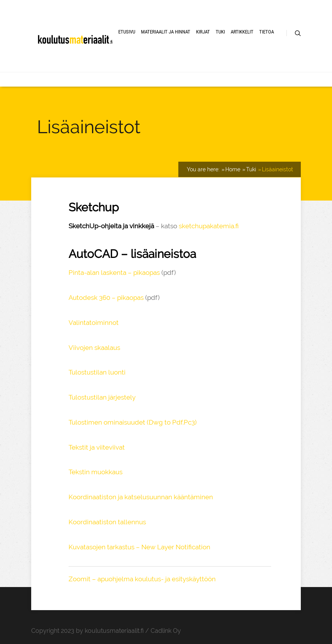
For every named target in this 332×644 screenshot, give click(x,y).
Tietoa (267, 32)
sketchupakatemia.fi (209, 226)
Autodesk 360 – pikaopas (106, 298)
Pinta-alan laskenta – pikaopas (114, 273)
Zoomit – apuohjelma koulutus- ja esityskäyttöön (142, 579)
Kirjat (203, 32)
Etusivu (127, 32)
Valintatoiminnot (94, 323)
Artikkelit (242, 32)
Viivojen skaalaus (94, 348)
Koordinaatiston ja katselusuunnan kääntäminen (141, 497)
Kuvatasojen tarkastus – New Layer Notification (139, 547)
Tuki (220, 32)
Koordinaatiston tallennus (107, 522)
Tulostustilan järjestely (102, 397)
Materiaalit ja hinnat (166, 32)
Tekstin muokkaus (96, 472)
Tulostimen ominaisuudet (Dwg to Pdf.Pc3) (133, 422)
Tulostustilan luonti (97, 372)
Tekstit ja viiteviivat (97, 447)
